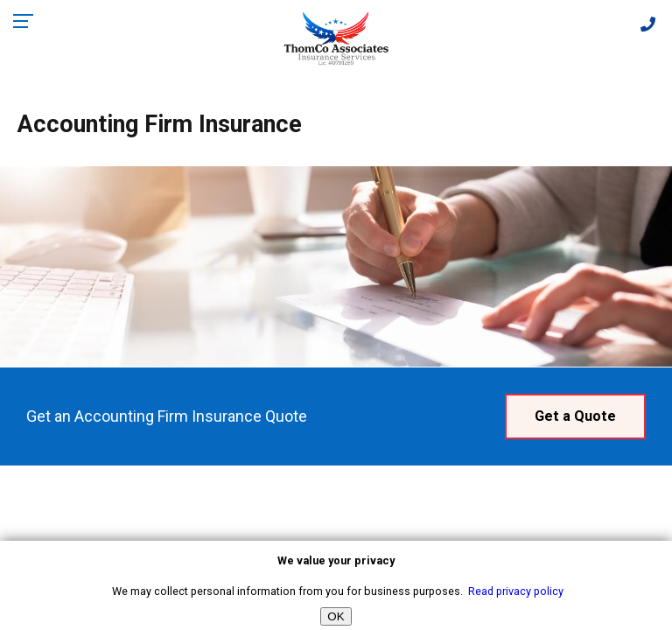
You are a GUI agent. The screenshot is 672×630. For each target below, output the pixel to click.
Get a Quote (575, 416)
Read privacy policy (516, 591)
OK (336, 616)
